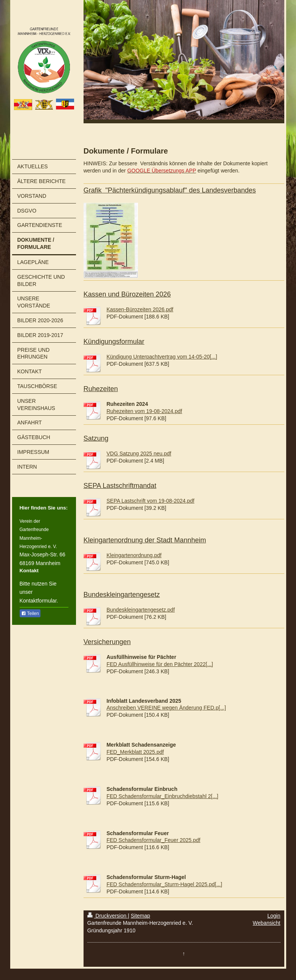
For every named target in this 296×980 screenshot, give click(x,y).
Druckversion (108, 916)
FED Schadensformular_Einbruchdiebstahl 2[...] (163, 796)
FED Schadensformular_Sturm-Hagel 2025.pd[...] (164, 884)
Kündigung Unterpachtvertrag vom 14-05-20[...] (162, 357)
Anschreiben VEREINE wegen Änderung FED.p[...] (166, 708)
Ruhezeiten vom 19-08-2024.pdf (144, 411)
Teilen (30, 613)
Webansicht (267, 923)
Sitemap (140, 916)
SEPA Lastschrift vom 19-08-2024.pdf (150, 501)
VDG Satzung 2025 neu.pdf (139, 454)
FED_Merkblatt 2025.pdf (135, 752)
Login (274, 916)
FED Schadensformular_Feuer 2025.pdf (153, 840)
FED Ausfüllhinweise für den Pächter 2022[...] (160, 664)
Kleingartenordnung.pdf (134, 555)
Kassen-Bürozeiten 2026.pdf (140, 309)
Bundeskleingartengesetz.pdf (141, 610)
